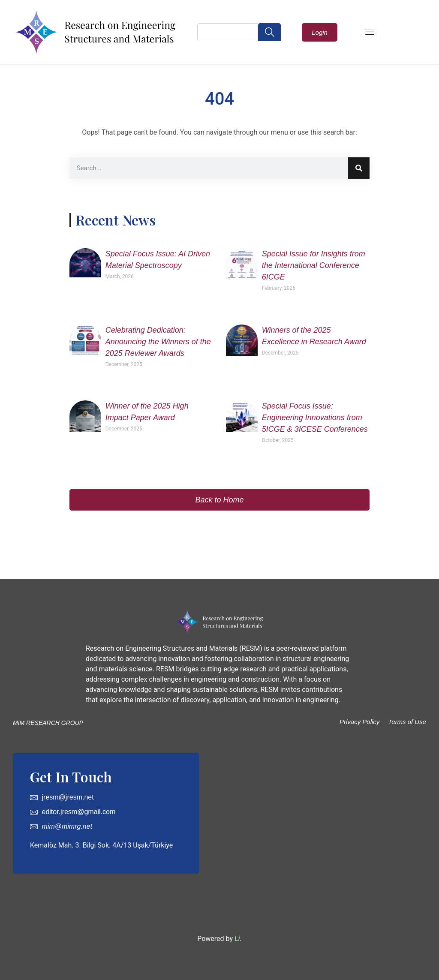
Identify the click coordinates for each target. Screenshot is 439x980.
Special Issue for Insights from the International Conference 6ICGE (314, 265)
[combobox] (228, 32)
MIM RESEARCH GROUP (48, 723)
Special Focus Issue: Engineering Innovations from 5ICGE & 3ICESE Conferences (315, 418)
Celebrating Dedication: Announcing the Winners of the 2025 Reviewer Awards (158, 342)
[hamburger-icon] (369, 33)
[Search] (359, 168)
